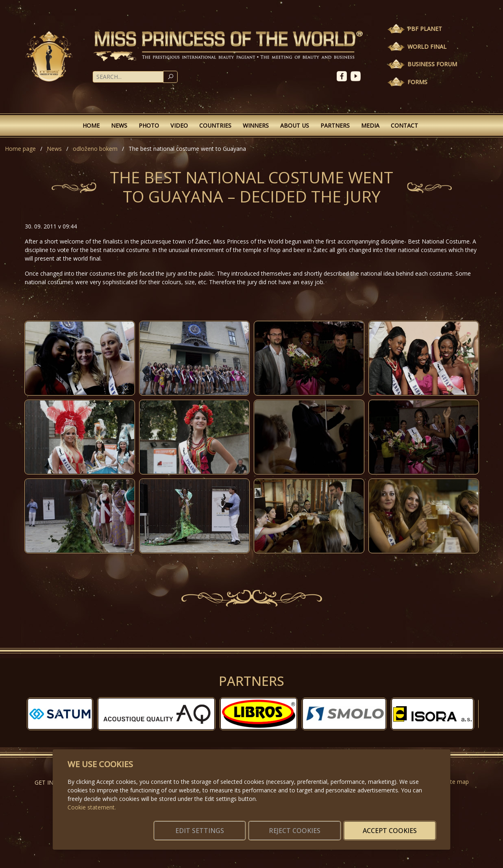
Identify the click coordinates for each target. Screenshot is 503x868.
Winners (256, 125)
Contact (404, 125)
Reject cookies (315, 826)
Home (91, 125)
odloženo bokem (95, 149)
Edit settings (234, 826)
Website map (452, 782)
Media (370, 125)
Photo (149, 125)
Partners (335, 125)
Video (179, 125)
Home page (20, 149)
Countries (215, 125)
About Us (295, 125)
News (119, 125)
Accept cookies (397, 826)
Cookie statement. (92, 797)
